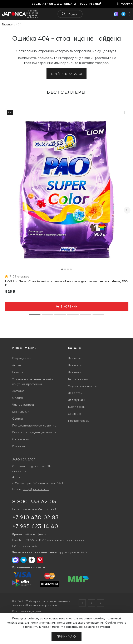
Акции (17, 365)
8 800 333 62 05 (34, 501)
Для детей (75, 393)
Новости (18, 372)
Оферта (18, 419)
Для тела (75, 372)
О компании (21, 439)
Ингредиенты (22, 358)
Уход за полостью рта (83, 386)
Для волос (75, 365)
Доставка (19, 391)
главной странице (39, 63)
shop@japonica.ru (36, 489)
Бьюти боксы (77, 407)
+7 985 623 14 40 (35, 526)
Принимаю (67, 636)
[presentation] (127, 210)
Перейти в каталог (66, 74)
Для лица (75, 358)
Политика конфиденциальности (34, 432)
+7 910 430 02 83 (36, 517)
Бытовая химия (78, 379)
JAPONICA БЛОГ (24, 460)
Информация (25, 348)
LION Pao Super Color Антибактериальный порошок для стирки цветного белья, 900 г (66, 283)
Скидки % (75, 414)
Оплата (18, 398)
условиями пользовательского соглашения (73, 623)
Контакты (19, 446)
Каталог (76, 348)
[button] (62, 269)
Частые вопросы (24, 405)
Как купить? (21, 412)
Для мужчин (77, 400)
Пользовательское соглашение (34, 426)
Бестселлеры (66, 92)
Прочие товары (79, 421)
